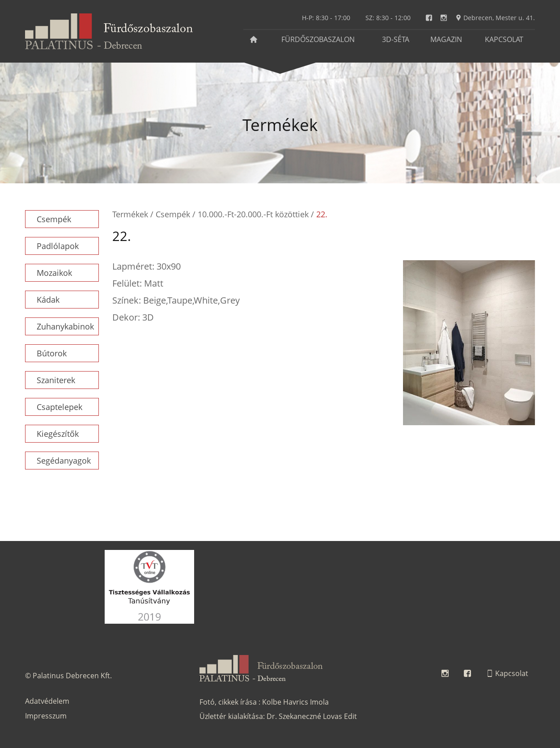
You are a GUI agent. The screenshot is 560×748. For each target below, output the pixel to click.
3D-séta (396, 39)
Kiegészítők (58, 434)
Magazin (446, 39)
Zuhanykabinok (65, 326)
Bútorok (52, 353)
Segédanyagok (64, 461)
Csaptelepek (59, 407)
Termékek (130, 214)
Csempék (54, 219)
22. (322, 214)
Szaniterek (56, 380)
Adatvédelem (47, 701)
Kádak (48, 300)
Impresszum (46, 716)
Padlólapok (58, 246)
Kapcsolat (504, 39)
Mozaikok (54, 273)
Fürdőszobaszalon (318, 39)
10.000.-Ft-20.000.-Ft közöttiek (253, 214)
